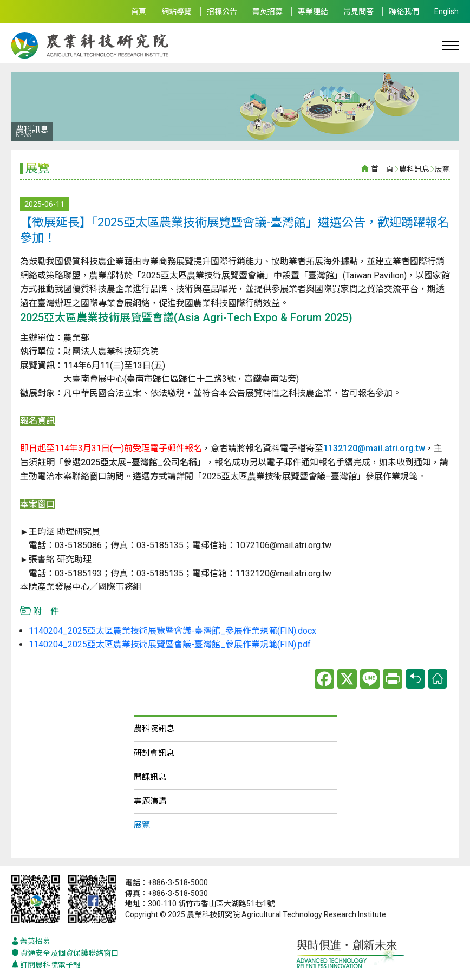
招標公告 (222, 11)
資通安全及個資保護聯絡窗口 (65, 953)
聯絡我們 (404, 11)
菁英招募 (267, 11)
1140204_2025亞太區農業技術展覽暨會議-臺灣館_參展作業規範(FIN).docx (172, 631)
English (446, 11)
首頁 (139, 11)
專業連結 (313, 11)
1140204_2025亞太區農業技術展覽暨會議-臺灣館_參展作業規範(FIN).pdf (170, 644)
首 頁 (382, 169)
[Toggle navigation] (451, 45)
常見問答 (358, 11)
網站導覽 (177, 11)
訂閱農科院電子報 (46, 965)
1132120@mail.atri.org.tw (374, 448)
